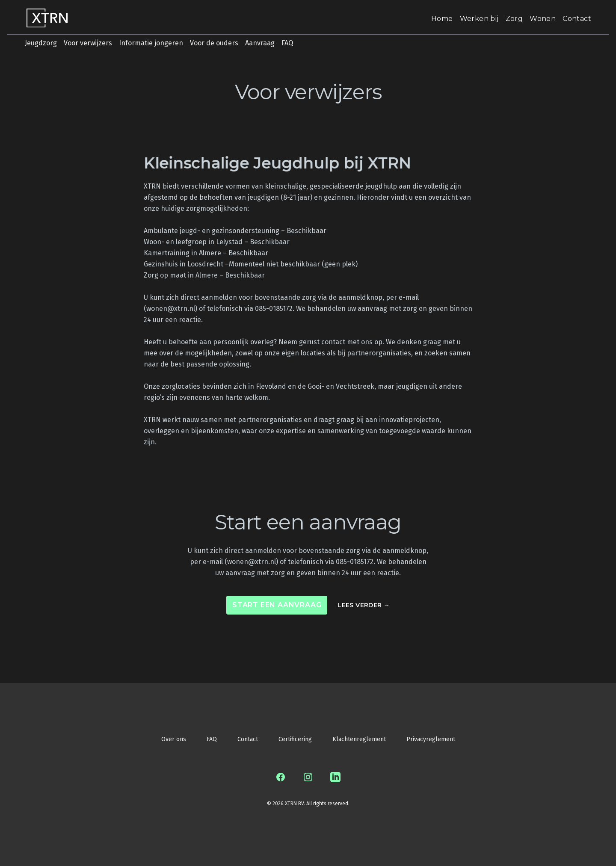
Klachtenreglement (359, 739)
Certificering (295, 739)
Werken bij (479, 19)
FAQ (287, 43)
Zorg (514, 19)
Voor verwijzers (88, 43)
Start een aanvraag (277, 605)
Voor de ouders (214, 43)
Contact (577, 19)
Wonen (543, 19)
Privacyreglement (431, 739)
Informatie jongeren (151, 43)
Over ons (174, 739)
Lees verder (364, 605)
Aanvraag (260, 43)
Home (442, 19)
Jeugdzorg (41, 43)
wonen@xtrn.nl (171, 309)
